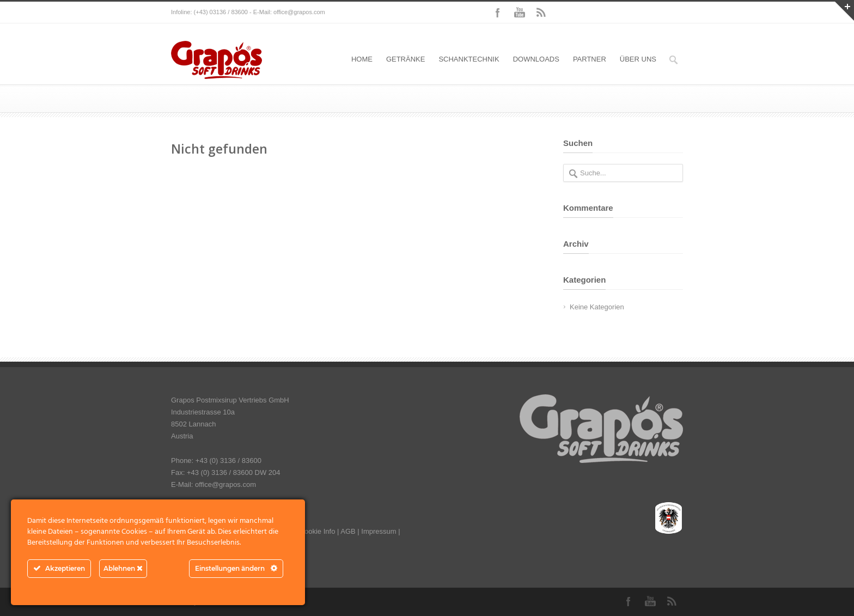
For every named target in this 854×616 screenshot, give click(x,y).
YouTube (520, 13)
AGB (348, 531)
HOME (362, 59)
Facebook (498, 13)
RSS (541, 13)
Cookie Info (318, 531)
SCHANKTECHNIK (469, 59)
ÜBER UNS (638, 59)
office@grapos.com (299, 12)
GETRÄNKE (406, 59)
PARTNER (590, 59)
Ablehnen (123, 568)
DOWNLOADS (536, 59)
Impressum (379, 531)
